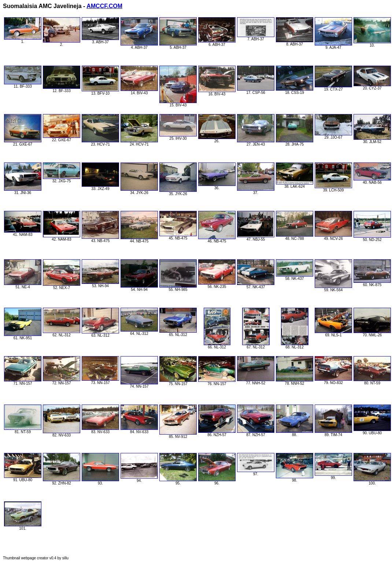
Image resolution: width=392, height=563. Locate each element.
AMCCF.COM (104, 6)
